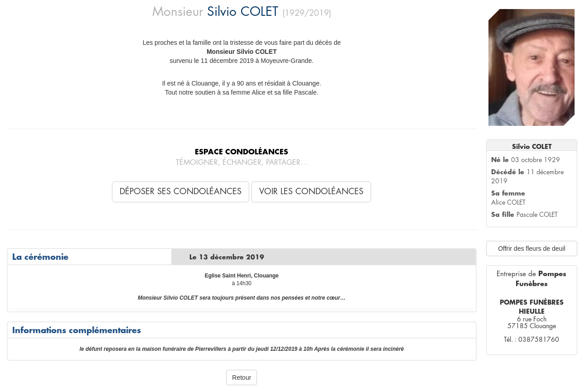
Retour (242, 378)
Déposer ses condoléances (181, 191)
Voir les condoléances (311, 191)
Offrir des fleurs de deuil (532, 249)
